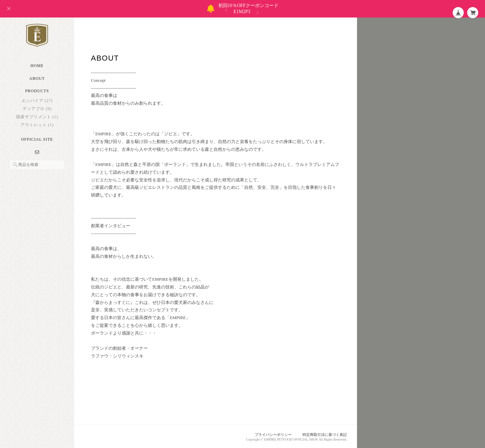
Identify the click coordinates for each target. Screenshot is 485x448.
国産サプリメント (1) (37, 117)
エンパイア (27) (37, 101)
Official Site (37, 139)
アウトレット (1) (37, 125)
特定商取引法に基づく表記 (325, 435)
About (37, 78)
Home (37, 66)
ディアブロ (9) (37, 109)
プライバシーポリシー (273, 435)
